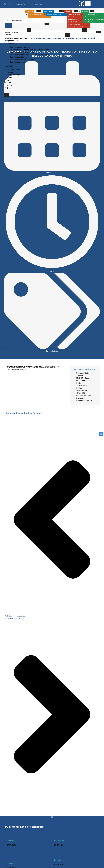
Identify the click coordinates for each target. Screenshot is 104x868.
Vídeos (9, 77)
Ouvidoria (8, 85)
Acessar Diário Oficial (54, 14)
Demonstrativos (52, 351)
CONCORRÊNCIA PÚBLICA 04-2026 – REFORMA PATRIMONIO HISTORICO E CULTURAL (27, 856)
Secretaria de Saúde (18, 62)
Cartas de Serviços (35, 14)
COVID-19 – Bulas (82, 378)
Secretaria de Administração (21, 47)
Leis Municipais (81, 391)
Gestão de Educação (75, 22)
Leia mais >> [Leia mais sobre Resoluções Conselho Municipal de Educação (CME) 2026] (59, 860)
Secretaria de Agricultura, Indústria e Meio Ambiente (30, 49)
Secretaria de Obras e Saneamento (23, 59)
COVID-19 (8, 80)
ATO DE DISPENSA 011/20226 (24, 837)
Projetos (8, 88)
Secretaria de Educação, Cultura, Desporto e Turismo (30, 54)
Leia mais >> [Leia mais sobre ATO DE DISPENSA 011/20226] (11, 840)
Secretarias (11, 43)
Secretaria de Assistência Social (22, 52)
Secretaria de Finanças (19, 57)
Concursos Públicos (83, 373)
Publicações (9, 66)
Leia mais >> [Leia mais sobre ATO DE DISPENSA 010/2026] (59, 840)
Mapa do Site (21, 4)
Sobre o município (11, 32)
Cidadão (69, 12)
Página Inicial (6, 4)
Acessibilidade (10, 83)
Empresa (85, 12)
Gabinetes (11, 41)
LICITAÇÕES (80, 393)
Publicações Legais (74, 24)
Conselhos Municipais (15, 38)
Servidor (30, 12)
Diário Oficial (49, 12)
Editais (78, 383)
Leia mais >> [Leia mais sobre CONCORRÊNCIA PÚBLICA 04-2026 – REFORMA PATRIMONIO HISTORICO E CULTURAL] (11, 864)
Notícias (10, 72)
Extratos (79, 388)
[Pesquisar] (9, 25)
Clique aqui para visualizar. (17, 369)
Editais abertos (81, 386)
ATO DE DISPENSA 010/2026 (71, 837)
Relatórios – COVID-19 (84, 401)
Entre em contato (36, 4)
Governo (8, 35)
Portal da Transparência (76, 27)
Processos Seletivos (83, 396)
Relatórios (79, 398)
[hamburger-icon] (39, 11)
